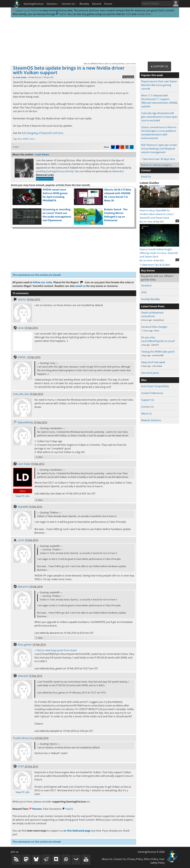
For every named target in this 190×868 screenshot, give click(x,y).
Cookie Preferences (152, 393)
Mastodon (118, 171)
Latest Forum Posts (153, 306)
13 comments (128, 77)
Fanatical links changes (154, 327)
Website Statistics (151, 420)
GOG (128, 14)
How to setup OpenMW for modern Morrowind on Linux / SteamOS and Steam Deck (159, 212)
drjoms (22, 299)
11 (177, 221)
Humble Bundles (151, 299)
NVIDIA (26, 139)
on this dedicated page (77, 831)
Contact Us (69, 4)
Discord (97, 4)
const (21, 540)
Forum (108, 4)
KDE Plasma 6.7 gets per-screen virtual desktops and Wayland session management (159, 149)
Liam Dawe (21, 77)
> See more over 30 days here (158, 159)
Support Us (148, 400)
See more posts (150, 373)
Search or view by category (156, 165)
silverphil (23, 676)
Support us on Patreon (26, 10)
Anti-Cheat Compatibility (155, 386)
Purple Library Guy (24, 738)
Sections (53, 4)
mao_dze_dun (21, 394)
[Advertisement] (95, 40)
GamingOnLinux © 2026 (151, 852)
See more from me (45, 179)
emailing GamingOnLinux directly (55, 171)
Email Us (146, 177)
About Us (146, 413)
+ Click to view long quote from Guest (56, 650)
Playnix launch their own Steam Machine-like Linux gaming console (159, 85)
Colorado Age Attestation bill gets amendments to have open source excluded (159, 117)
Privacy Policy (135, 859)
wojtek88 (23, 507)
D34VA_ (22, 357)
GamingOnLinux (34, 4)
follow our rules (42, 282)
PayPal (61, 14)
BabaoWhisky (25, 422)
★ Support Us (159, 66)
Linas (21, 328)
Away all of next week (153, 362)
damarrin (23, 587)
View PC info (23, 496)
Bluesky (84, 4)
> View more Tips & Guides (155, 265)
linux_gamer (25, 645)
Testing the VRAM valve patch (158, 352)
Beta (20, 139)
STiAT (21, 766)
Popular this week (152, 75)
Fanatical (146, 286)
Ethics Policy (151, 859)
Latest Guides (149, 183)
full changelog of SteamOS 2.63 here (43, 133)
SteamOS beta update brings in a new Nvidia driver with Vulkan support (69, 70)
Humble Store (144, 14)
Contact (146, 170)
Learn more (131, 64)
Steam (32, 139)
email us (81, 286)
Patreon (36, 809)
